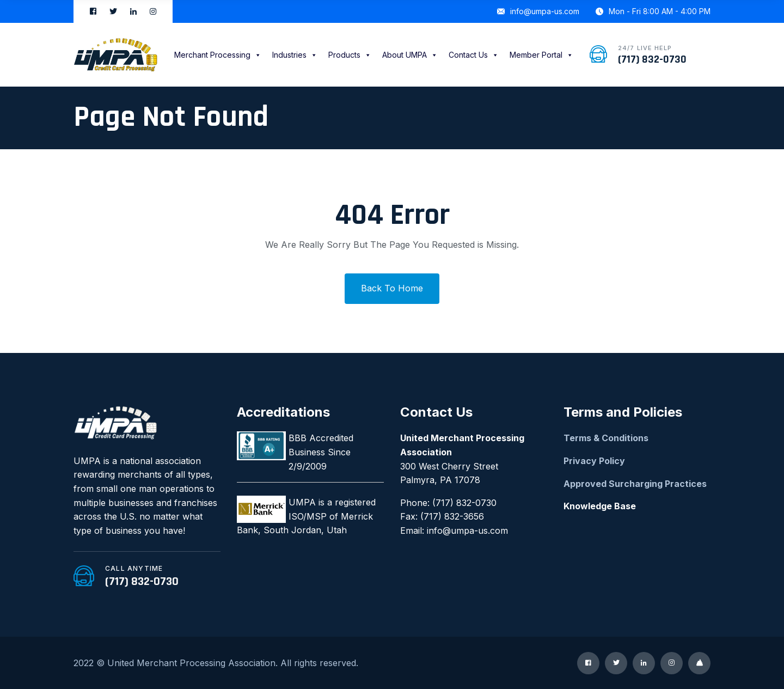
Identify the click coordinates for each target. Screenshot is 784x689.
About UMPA (410, 55)
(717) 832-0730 (652, 59)
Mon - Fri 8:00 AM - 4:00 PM (653, 11)
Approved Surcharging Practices (635, 484)
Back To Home (392, 288)
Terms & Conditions (606, 438)
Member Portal (541, 55)
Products (350, 55)
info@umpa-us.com (538, 11)
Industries (295, 55)
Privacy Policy (594, 461)
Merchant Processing (218, 55)
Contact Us (474, 55)
